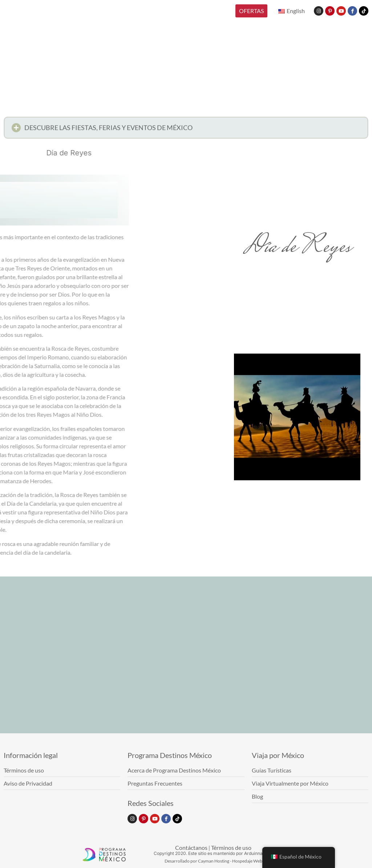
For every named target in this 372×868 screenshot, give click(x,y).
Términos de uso (231, 847)
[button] (186, 130)
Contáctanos (191, 847)
